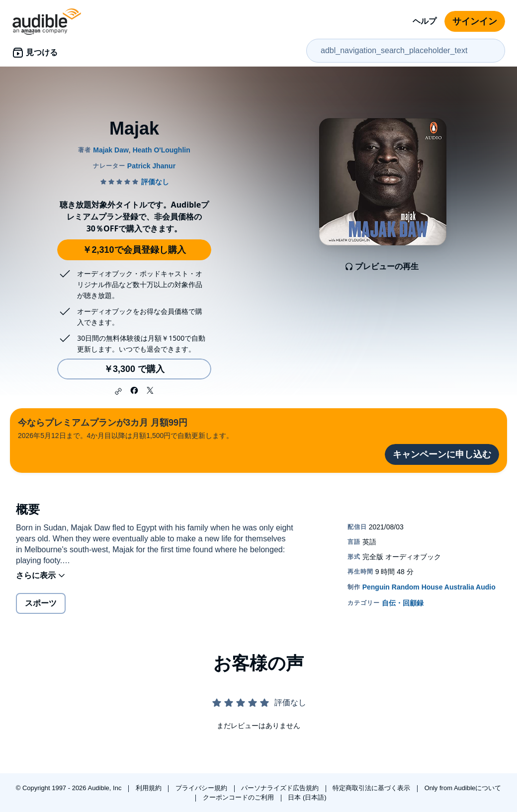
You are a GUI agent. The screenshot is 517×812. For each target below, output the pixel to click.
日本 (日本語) (307, 797)
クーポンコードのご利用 (239, 797)
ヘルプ (425, 21)
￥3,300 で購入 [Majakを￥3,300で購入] (134, 369)
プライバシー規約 (202, 788)
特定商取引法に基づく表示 (372, 788)
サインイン (475, 21)
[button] (118, 391)
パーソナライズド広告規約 (281, 788)
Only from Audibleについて (463, 788)
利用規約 (150, 788)
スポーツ (41, 603)
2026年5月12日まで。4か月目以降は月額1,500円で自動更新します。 (126, 428)
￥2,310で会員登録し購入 (134, 250)
